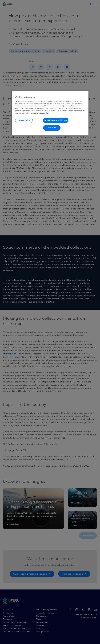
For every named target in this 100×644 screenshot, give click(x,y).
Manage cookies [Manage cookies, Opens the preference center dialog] (24, 120)
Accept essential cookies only (56, 120)
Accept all (52, 128)
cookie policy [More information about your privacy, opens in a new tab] (44, 113)
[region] (50, 113)
